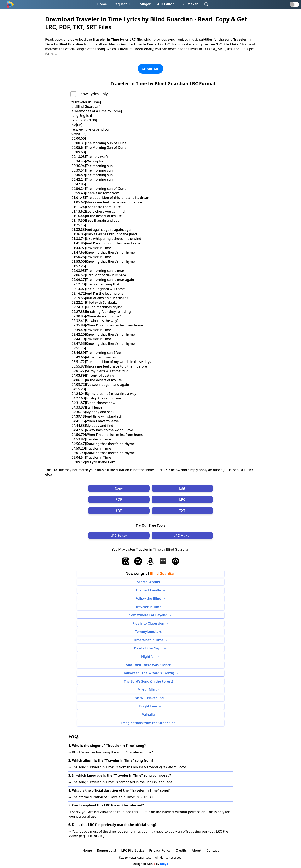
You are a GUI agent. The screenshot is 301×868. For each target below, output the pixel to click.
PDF (119, 499)
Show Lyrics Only (93, 94)
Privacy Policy (160, 850)
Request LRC (124, 4)
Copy (119, 488)
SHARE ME (151, 69)
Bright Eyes (148, 706)
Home (102, 4)
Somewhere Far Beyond (148, 615)
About (197, 850)
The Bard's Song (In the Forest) (148, 681)
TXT (182, 511)
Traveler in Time (148, 607)
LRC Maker (189, 4)
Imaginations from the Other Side (148, 723)
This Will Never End (148, 698)
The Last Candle (148, 590)
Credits (181, 850)
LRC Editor (119, 536)
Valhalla (148, 714)
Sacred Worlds (148, 582)
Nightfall (148, 656)
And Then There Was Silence (148, 665)
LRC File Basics (133, 850)
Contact (212, 850)
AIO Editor (166, 4)
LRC (182, 499)
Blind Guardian (163, 574)
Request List (107, 850)
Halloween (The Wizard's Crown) (148, 673)
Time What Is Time (148, 640)
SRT (119, 511)
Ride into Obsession (148, 623)
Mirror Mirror (148, 690)
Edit (182, 488)
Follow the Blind (148, 598)
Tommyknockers (148, 632)
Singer (145, 4)
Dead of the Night (148, 648)
